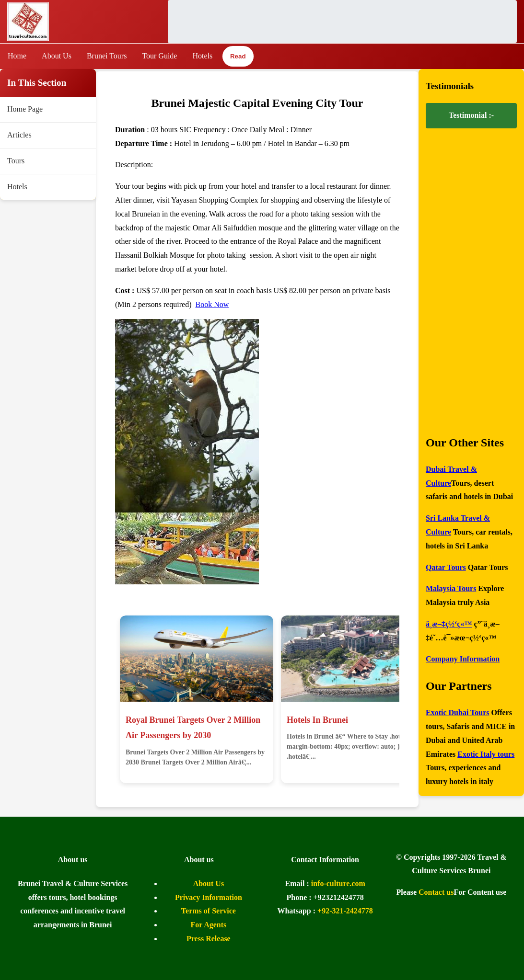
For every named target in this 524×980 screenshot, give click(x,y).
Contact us (436, 892)
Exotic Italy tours (486, 754)
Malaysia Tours (451, 588)
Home (17, 56)
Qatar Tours (446, 567)
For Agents (208, 925)
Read (238, 57)
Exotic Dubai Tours (457, 712)
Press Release (209, 939)
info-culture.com (338, 883)
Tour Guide (159, 56)
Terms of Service (209, 911)
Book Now (212, 304)
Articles (19, 135)
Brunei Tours (107, 56)
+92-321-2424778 (345, 911)
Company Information (463, 659)
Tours (16, 161)
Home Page (25, 109)
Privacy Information (209, 897)
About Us (57, 56)
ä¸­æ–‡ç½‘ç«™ (449, 624)
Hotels (202, 56)
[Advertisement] (342, 22)
